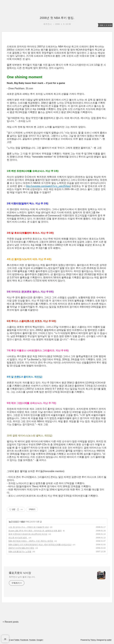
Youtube (32, 640)
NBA (23, 522)
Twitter (17, 640)
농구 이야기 (14, 522)
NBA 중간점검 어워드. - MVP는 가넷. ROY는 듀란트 (31, 541)
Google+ (40, 640)
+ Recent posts (10, 622)
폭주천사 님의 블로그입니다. (22, 577)
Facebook (24, 640)
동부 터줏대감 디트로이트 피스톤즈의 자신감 (28, 534)
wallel (109, 640)
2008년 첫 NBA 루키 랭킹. (57, 18)
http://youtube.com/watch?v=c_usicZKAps (48, 186)
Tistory (93, 640)
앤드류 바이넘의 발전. (18, 538)
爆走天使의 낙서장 (20, 573)
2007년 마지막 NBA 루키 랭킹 (21, 548)
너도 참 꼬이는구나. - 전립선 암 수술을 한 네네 (29, 527)
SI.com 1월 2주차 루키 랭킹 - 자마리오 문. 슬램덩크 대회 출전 (35, 531)
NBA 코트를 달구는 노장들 (20, 552)
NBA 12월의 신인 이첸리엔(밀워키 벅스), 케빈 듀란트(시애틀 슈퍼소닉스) (40, 545)
